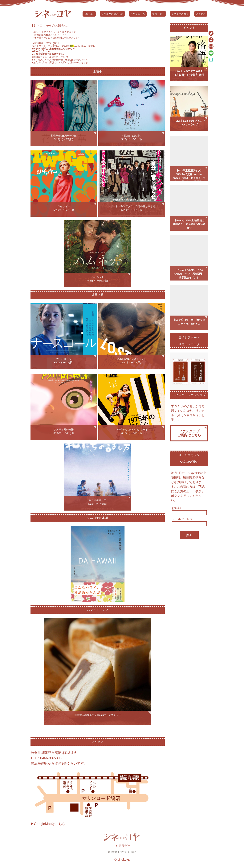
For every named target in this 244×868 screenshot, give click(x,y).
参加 (189, 535)
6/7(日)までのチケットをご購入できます (55, 32)
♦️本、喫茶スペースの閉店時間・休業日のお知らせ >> (59, 60)
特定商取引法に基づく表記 (122, 852)
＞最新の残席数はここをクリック (49, 35)
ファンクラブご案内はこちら (189, 433)
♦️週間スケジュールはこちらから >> (50, 57)
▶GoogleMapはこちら (48, 824)
